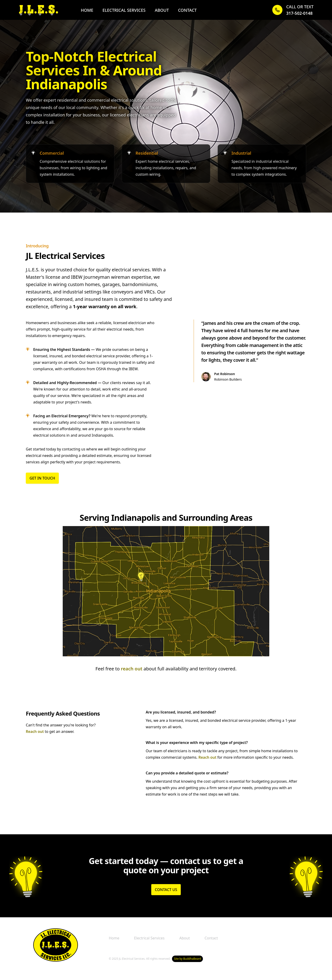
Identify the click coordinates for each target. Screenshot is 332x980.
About (162, 10)
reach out (132, 669)
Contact (187, 10)
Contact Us (166, 890)
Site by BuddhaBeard (187, 959)
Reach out (35, 731)
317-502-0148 (299, 13)
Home (87, 10)
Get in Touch (42, 478)
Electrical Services (124, 10)
